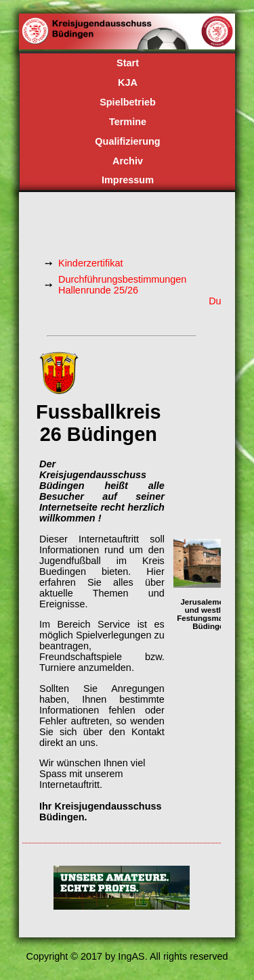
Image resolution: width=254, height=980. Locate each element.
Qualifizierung (127, 141)
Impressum (128, 180)
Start (128, 63)
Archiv (128, 161)
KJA (128, 83)
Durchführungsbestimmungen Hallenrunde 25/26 (122, 285)
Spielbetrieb (128, 102)
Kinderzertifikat (91, 263)
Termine (128, 122)
